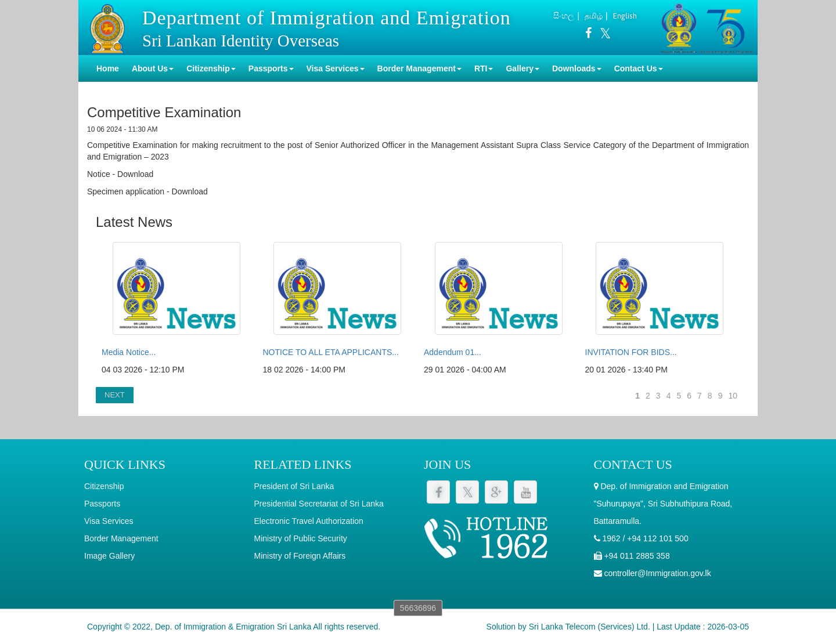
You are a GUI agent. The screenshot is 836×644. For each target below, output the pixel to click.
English (625, 16)
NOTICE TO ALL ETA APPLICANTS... (331, 352)
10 (733, 396)
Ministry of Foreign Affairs (300, 556)
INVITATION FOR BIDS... (631, 352)
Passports (102, 504)
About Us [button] (153, 68)
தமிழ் (594, 16)
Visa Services (109, 521)
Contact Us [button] (639, 68)
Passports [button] (271, 68)
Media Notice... (129, 352)
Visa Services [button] (336, 68)
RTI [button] (484, 68)
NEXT (115, 395)
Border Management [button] (419, 68)
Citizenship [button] (211, 68)
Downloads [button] (577, 68)
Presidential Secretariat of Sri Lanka (319, 504)
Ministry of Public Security (301, 538)
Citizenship (104, 486)
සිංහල (564, 16)
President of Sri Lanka (294, 486)
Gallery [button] (522, 68)
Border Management (121, 538)
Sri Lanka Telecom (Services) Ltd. (590, 627)
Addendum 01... (453, 352)
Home (108, 68)
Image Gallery (109, 556)
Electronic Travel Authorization (309, 521)
